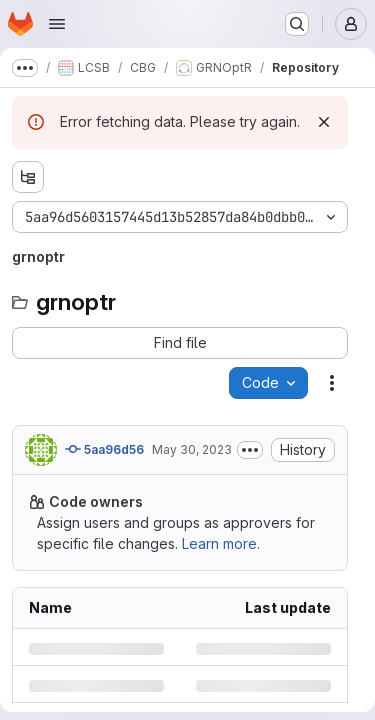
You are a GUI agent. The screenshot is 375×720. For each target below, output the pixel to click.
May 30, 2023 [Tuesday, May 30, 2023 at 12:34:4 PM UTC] (192, 449)
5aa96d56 (104, 449)
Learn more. (221, 543)
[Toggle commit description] (250, 450)
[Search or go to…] (297, 24)
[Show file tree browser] (28, 177)
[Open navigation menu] (57, 24)
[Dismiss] (324, 122)
